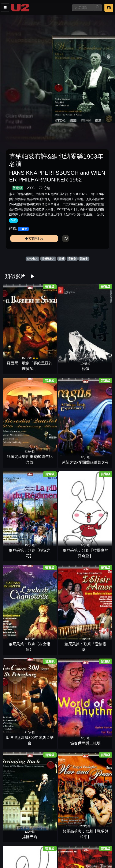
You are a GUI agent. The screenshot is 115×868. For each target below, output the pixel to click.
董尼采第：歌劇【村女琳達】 (71, 358)
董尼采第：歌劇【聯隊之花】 (18, 358)
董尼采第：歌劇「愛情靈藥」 (97, 358)
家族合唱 (71, 541)
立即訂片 (34, 238)
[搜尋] (83, 8)
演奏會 (84, 259)
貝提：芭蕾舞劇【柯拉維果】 (18, 758)
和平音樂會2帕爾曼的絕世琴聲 (71, 713)
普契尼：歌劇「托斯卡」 (71, 447)
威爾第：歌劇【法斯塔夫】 (97, 580)
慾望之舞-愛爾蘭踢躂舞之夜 (97, 314)
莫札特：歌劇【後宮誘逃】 (44, 492)
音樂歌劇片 (48, 259)
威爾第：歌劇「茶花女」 (71, 625)
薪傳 (44, 320)
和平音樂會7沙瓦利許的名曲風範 (97, 669)
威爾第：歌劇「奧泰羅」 (44, 625)
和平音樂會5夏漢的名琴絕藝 (71, 669)
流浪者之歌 (18, 586)
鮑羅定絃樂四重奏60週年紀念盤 (71, 314)
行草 (97, 763)
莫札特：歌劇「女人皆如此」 (71, 492)
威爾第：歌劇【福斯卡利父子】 (71, 580)
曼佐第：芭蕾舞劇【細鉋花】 (97, 492)
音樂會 (72, 259)
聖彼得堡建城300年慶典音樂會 (18, 403)
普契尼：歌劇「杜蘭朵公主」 (44, 447)
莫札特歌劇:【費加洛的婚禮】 (18, 492)
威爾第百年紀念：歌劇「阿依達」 (44, 580)
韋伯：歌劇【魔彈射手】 (97, 536)
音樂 (62, 259)
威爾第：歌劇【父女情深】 (18, 625)
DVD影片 (32, 259)
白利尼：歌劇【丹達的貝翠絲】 (71, 802)
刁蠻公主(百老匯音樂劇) (71, 846)
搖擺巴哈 (71, 408)
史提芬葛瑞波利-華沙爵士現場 (97, 802)
